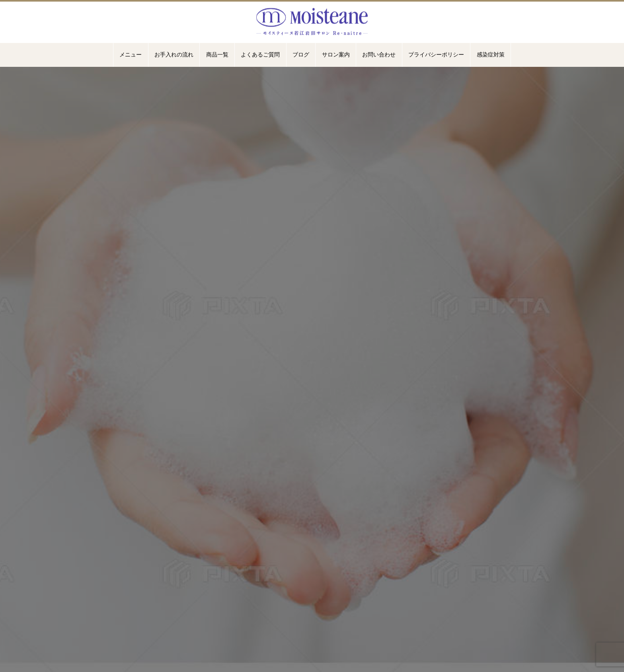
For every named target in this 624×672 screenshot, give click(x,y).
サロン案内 (336, 55)
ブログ (301, 55)
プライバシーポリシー (436, 55)
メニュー (131, 55)
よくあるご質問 (260, 55)
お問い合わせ (379, 55)
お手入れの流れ (174, 55)
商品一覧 (217, 55)
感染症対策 (491, 55)
